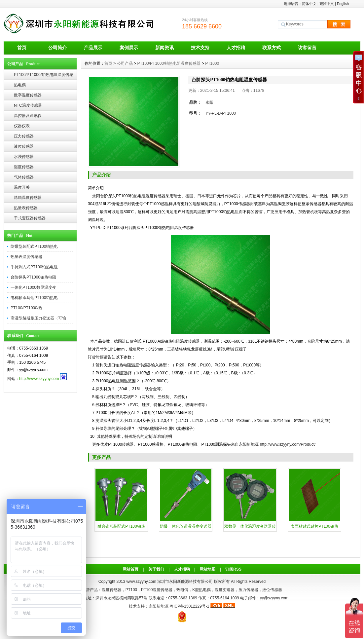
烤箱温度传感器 (28, 198)
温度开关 (22, 187)
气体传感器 (24, 177)
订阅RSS (233, 569)
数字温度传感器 (28, 95)
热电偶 (20, 85)
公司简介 (57, 48)
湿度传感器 (24, 167)
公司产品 (125, 63)
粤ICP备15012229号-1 (189, 606)
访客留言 (307, 48)
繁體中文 (327, 4)
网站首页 (130, 569)
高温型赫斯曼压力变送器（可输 (38, 318)
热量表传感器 (26, 208)
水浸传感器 (24, 157)
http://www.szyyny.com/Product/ (288, 444)
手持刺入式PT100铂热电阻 (34, 267)
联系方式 (272, 48)
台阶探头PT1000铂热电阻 (33, 277)
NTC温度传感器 (28, 105)
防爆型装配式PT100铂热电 (34, 246)
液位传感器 (24, 146)
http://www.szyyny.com (39, 379)
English (343, 4)
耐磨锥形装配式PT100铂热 (121, 526)
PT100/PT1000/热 (26, 308)
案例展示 (129, 48)
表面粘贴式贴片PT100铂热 (314, 526)
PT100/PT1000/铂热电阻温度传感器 (44, 76)
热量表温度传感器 (26, 257)
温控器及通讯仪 (28, 116)
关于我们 (156, 569)
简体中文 (309, 4)
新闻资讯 (164, 48)
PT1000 (212, 63)
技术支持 (200, 48)
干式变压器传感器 (30, 218)
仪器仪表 (22, 126)
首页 (22, 48)
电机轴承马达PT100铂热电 (34, 298)
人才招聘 (236, 48)
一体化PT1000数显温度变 (33, 287)
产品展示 (93, 48)
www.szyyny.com (141, 582)
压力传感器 (24, 136)
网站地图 (207, 569)
